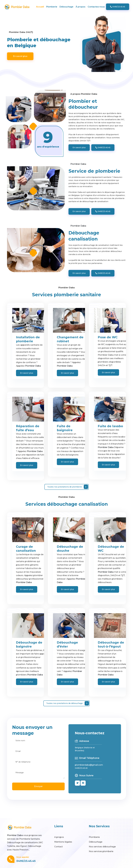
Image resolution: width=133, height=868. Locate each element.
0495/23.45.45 (118, 7)
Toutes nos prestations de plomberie (68, 487)
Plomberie (52, 7)
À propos (81, 7)
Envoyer (38, 786)
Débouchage (66, 7)
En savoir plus (20, 56)
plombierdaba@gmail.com (89, 765)
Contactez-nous (96, 7)
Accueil (40, 7)
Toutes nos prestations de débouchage (68, 703)
